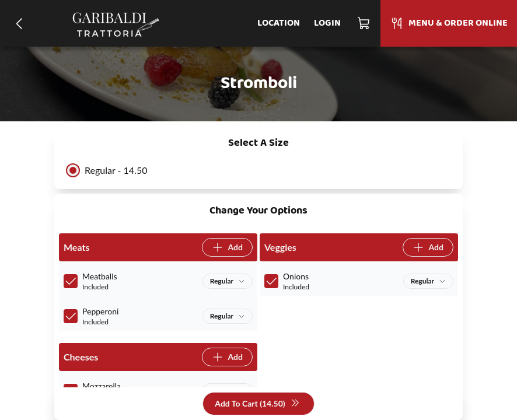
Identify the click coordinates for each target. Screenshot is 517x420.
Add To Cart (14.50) (257, 404)
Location (279, 23)
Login (327, 23)
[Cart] (364, 23)
